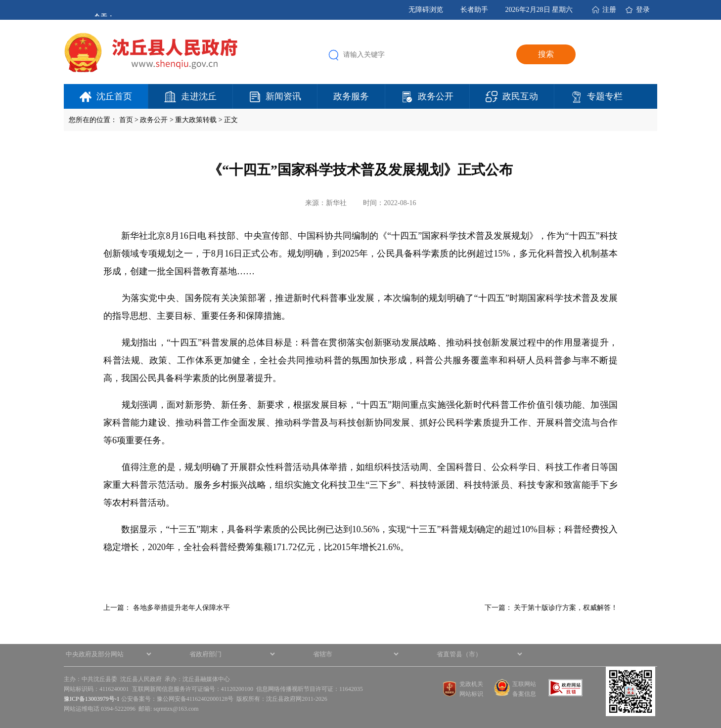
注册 (609, 10)
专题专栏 (605, 96)
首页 (126, 120)
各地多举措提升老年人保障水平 (181, 608)
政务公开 (436, 96)
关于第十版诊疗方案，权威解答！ (566, 608)
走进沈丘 (199, 96)
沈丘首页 (114, 96)
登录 (643, 10)
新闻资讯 (283, 96)
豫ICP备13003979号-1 (92, 699)
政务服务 (351, 96)
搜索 (546, 54)
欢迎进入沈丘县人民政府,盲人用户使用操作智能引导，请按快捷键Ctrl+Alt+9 (0, 0)
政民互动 (520, 96)
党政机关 (471, 684)
